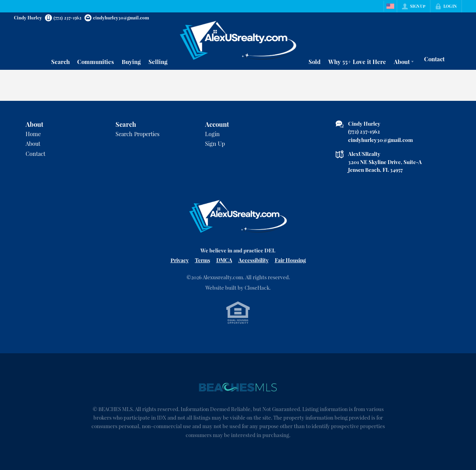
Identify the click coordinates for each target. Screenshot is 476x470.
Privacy (180, 260)
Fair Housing (290, 260)
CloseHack (257, 287)
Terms (203, 260)
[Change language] (390, 6)
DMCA (224, 260)
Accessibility (254, 260)
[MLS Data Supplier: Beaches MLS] (238, 387)
